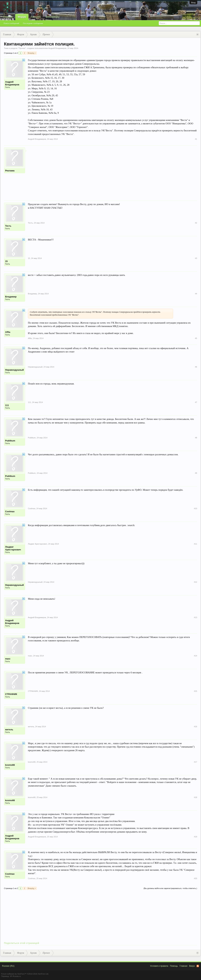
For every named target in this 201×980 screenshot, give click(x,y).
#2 (196, 223)
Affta (8, 332)
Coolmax (10, 511)
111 (7, 405)
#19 (196, 837)
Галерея (36, 17)
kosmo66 (10, 765)
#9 (196, 473)
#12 (196, 582)
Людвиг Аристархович (13, 548)
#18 (196, 797)
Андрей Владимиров (57, 48)
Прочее (22, 48)
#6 (196, 367)
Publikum (10, 441)
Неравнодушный (14, 370)
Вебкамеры (53, 17)
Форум (22, 17)
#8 (196, 438)
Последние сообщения (33, 23)
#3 (196, 258)
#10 (196, 508)
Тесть (8, 226)
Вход (193, 3)
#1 (196, 139)
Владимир (11, 297)
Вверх (192, 966)
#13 (196, 617)
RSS (198, 966)
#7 (196, 402)
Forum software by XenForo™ (25, 974)
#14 (196, 656)
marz (8, 659)
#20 (196, 878)
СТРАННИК (11, 694)
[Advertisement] (112, 171)
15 (6, 261)
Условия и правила (159, 966)
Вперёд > (32, 53)
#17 (196, 762)
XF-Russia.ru (15, 976)
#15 (196, 691)
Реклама (10, 171)
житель (9, 730)
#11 (196, 544)
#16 (196, 727)
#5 (196, 338)
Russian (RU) (8, 966)
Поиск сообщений (11, 23)
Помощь (174, 966)
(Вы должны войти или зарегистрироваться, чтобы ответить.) (170, 888)
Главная (8, 17)
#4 (196, 294)
